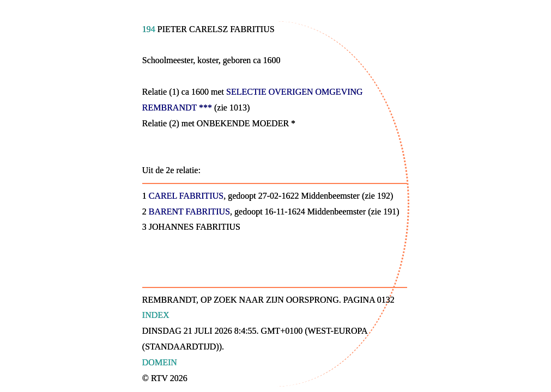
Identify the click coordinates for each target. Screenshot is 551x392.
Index (156, 315)
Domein (160, 362)
